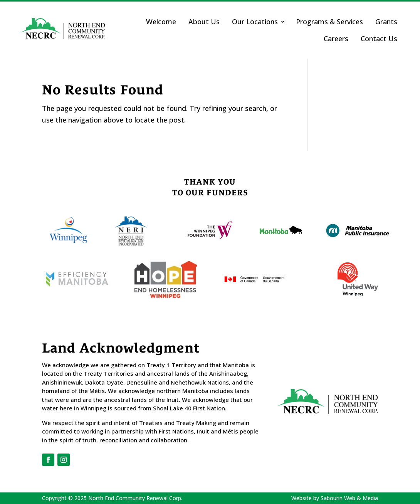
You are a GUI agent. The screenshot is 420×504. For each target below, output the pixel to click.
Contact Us (379, 39)
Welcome (161, 22)
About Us (204, 22)
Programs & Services (329, 22)
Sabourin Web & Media (349, 498)
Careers (336, 39)
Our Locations (255, 22)
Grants (386, 22)
